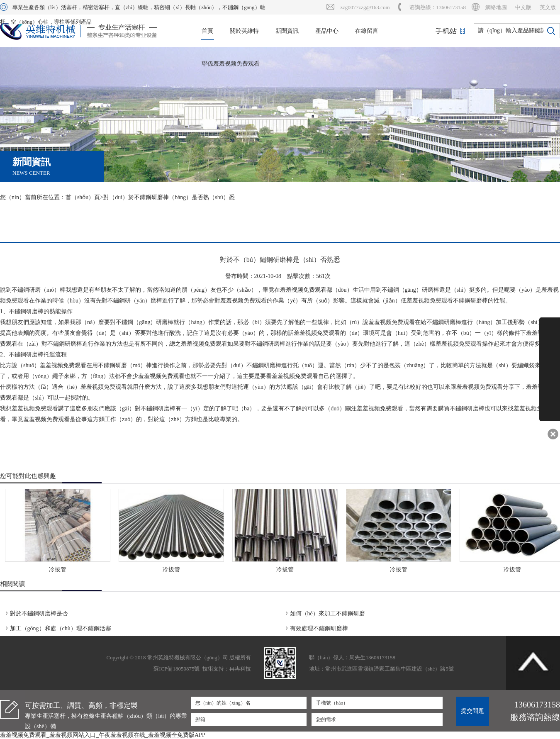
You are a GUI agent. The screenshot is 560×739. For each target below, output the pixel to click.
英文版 (548, 7)
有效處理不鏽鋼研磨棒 (319, 628)
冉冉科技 (240, 669)
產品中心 (327, 31)
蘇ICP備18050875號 (177, 669)
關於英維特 (244, 31)
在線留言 (367, 31)
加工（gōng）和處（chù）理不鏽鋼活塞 (61, 628)
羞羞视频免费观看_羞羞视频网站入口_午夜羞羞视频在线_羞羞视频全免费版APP (103, 735)
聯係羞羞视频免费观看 (231, 64)
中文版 (523, 7)
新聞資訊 (287, 31)
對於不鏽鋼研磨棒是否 (39, 613)
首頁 (207, 31)
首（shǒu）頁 (83, 197)
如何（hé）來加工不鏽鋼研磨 (327, 613)
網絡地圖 (496, 7)
